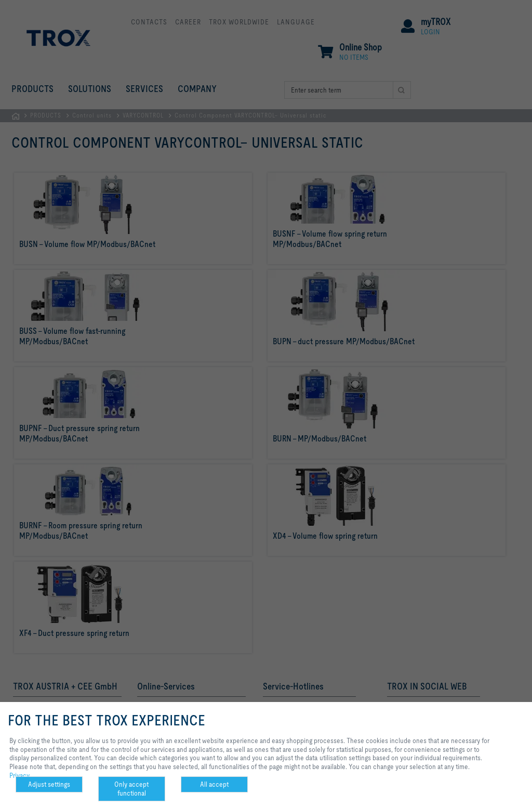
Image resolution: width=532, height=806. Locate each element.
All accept (214, 784)
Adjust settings (49, 784)
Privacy (19, 775)
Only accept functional (131, 789)
